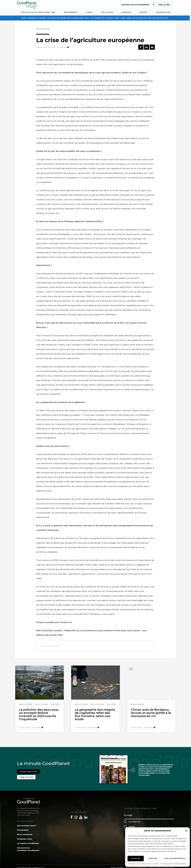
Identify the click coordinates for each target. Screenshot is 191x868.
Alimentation (163, 12)
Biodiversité (71, 12)
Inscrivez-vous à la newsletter (135, 5)
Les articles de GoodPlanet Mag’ (38, 12)
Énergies (126, 12)
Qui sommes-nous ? (27, 826)
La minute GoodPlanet (28, 843)
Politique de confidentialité (173, 864)
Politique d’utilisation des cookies (143, 864)
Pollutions (107, 12)
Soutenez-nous (25, 839)
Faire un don (164, 5)
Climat (89, 12)
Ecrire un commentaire (50, 646)
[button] (186, 831)
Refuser (153, 858)
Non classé (43, 29)
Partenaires (23, 830)
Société (143, 12)
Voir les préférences (175, 858)
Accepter (136, 858)
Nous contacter (25, 834)
